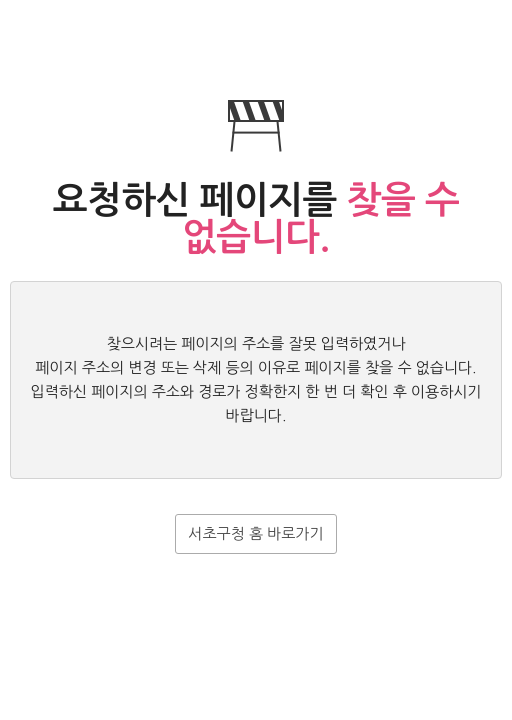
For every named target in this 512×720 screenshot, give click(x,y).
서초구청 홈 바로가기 (255, 533)
